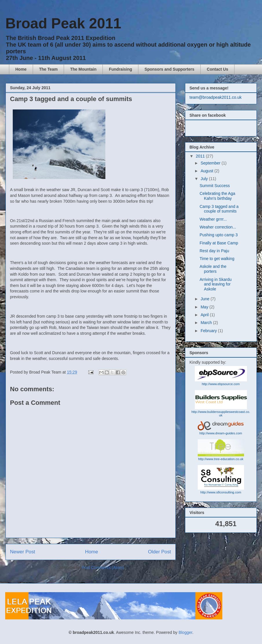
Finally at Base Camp (219, 243)
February (209, 331)
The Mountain (83, 69)
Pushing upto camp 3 (219, 235)
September (211, 163)
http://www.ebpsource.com (221, 384)
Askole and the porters (213, 269)
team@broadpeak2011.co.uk (216, 97)
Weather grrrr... (213, 219)
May (205, 307)
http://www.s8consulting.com (221, 492)
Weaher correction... (218, 227)
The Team (48, 69)
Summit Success (215, 186)
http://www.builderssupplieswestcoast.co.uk (221, 414)
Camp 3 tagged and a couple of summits (219, 209)
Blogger (185, 632)
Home (21, 69)
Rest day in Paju (214, 251)
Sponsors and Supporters (169, 69)
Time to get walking (217, 259)
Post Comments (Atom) (103, 568)
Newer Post (23, 552)
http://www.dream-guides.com (221, 433)
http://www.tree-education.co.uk (221, 459)
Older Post (159, 552)
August (207, 171)
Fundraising (120, 69)
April (205, 315)
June (206, 299)
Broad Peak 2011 (63, 23)
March (207, 323)
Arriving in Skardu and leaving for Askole (216, 284)
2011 (201, 156)
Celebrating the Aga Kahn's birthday (217, 196)
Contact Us (217, 69)
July (205, 179)
